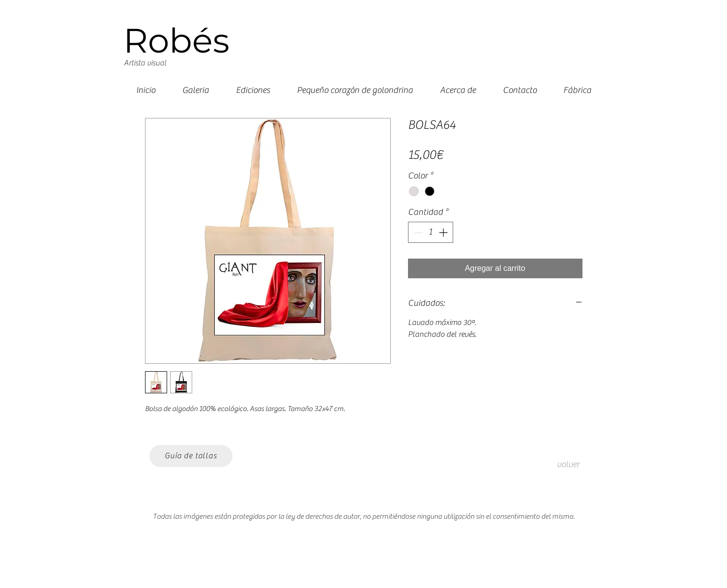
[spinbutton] (431, 232)
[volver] (568, 465)
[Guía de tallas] (191, 456)
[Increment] (444, 232)
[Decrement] (417, 232)
